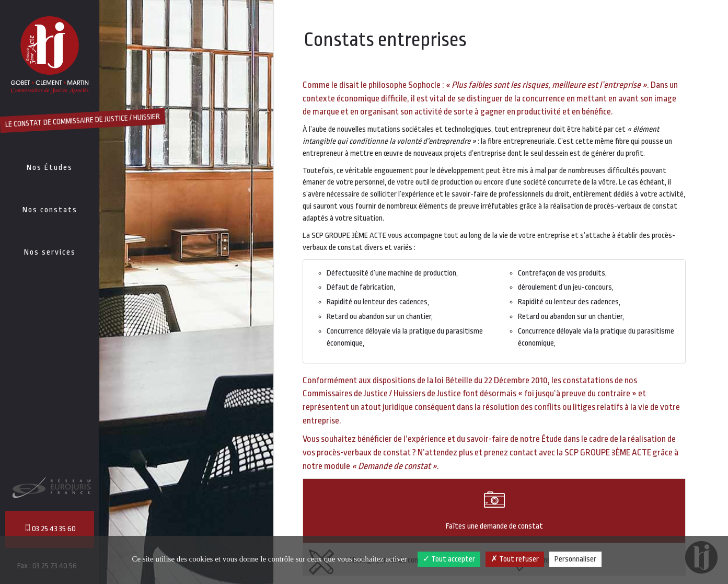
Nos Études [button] (50, 168)
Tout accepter (449, 559)
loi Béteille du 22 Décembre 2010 (491, 380)
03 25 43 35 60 (50, 528)
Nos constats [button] (50, 210)
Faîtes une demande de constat (494, 510)
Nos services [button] (50, 252)
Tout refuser (515, 559)
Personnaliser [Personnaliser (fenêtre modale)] (575, 559)
